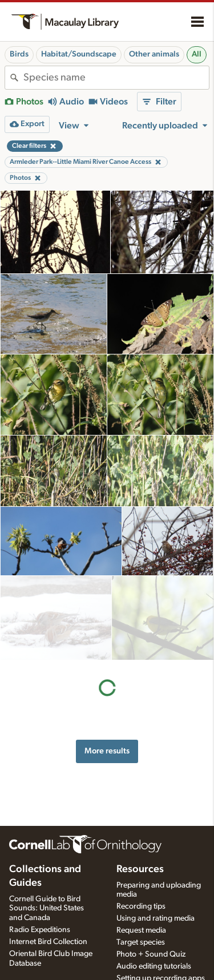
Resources (140, 869)
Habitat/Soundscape (79, 54)
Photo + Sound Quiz (151, 954)
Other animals (154, 54)
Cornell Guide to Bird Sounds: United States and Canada (47, 909)
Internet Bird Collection (48, 942)
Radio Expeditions (40, 930)
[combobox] (116, 78)
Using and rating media (156, 918)
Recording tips (141, 906)
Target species (141, 942)
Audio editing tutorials (154, 966)
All (197, 54)
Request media (141, 930)
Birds (19, 54)
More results (107, 667)
